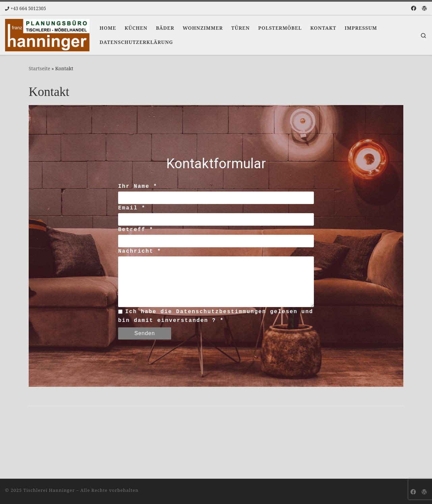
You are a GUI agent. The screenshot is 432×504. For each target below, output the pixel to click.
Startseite (39, 68)
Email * (132, 208)
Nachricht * (140, 251)
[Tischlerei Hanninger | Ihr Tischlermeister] (47, 34)
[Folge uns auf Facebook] (414, 8)
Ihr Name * (138, 186)
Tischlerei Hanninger (49, 489)
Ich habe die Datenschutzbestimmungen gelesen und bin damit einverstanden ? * (216, 315)
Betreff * (136, 230)
